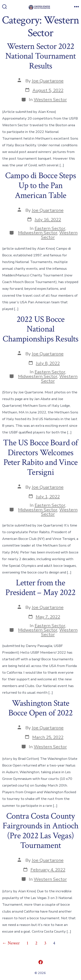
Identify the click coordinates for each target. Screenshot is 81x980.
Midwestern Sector (38, 233)
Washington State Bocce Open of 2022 (41, 708)
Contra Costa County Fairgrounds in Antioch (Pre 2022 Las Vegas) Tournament (41, 831)
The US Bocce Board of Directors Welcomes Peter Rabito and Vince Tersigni (40, 457)
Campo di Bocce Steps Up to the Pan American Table (40, 185)
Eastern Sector (50, 228)
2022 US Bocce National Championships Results (40, 329)
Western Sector (50, 100)
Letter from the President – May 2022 (40, 588)
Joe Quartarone (48, 81)
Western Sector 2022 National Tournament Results (40, 56)
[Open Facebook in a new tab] (41, 962)
